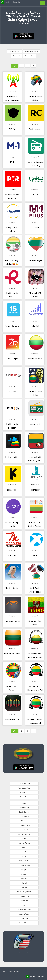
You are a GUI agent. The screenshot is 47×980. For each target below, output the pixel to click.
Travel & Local (24, 923)
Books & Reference (24, 910)
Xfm (35, 555)
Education (24, 918)
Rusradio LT (12, 391)
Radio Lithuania (35, 359)
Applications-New (32, 51)
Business (24, 879)
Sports (24, 848)
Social (24, 856)
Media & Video (24, 817)
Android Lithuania (11, 2)
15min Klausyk (12, 326)
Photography (24, 808)
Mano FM (12, 555)
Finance (24, 874)
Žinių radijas (12, 359)
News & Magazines (24, 892)
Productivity (24, 901)
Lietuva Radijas (35, 260)
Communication (24, 834)
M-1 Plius (35, 228)
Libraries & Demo (24, 825)
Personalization (24, 865)
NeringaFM (35, 490)
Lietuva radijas (12, 457)
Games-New (30, 56)
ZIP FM (12, 129)
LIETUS (35, 195)
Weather (24, 839)
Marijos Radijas (12, 588)
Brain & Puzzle (24, 861)
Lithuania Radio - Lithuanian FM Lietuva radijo (35, 657)
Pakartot (35, 326)
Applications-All (15, 51)
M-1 (12, 162)
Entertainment (24, 896)
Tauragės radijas (12, 621)
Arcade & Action (24, 830)
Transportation (24, 852)
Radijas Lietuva (12, 719)
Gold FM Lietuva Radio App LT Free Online (35, 723)
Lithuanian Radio (12, 654)
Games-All (16, 56)
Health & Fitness (24, 843)
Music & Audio (24, 914)
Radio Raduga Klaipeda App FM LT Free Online (35, 690)
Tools (24, 905)
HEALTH (24, 803)
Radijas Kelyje (12, 490)
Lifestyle (24, 887)
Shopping (24, 870)
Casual (24, 883)
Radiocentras (35, 129)
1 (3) (14, 66)
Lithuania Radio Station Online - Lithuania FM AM (35, 526)
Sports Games (24, 812)
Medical (24, 821)
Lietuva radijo (35, 424)
